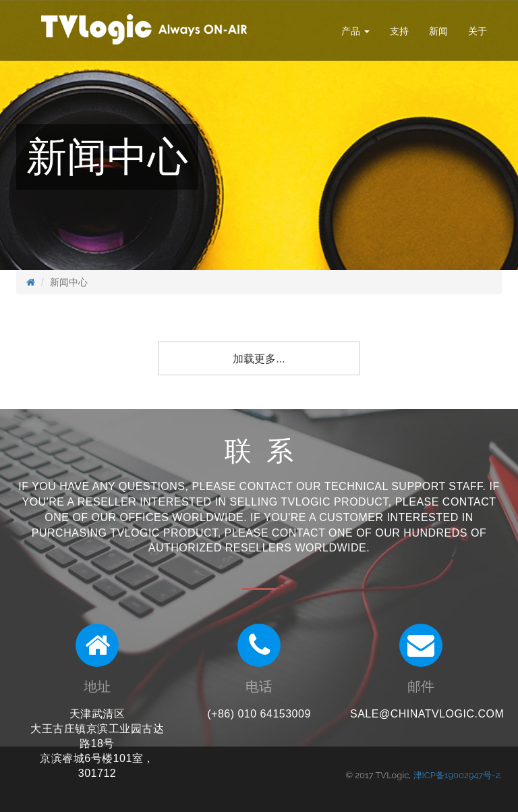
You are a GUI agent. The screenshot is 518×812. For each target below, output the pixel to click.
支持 (399, 31)
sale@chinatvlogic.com (427, 714)
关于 (478, 31)
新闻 (438, 31)
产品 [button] (355, 31)
